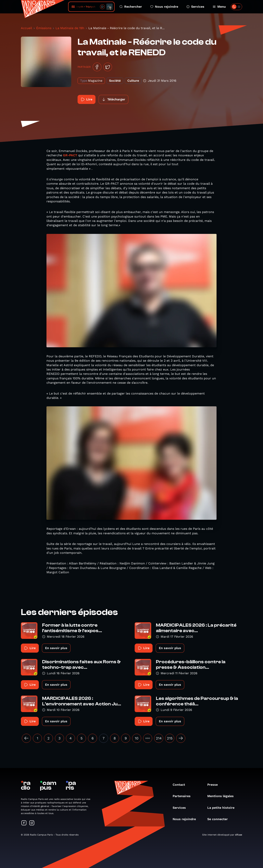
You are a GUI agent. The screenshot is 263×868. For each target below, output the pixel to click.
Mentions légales (222, 796)
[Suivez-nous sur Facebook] (24, 823)
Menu (219, 7)
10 (137, 738)
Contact (181, 785)
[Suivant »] (181, 738)
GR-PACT (70, 155)
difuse (239, 835)
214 (159, 738)
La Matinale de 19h (70, 28)
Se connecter (219, 819)
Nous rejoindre (164, 7)
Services (195, 7)
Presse (214, 785)
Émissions (44, 28)
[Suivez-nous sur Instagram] (32, 823)
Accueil (26, 28)
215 (170, 738)
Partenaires (184, 796)
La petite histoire (223, 808)
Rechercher (131, 7)
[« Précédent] (26, 738)
